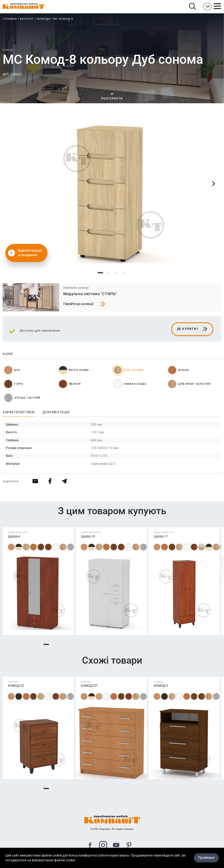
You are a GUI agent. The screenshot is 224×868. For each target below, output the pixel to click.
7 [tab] (93, 645)
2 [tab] (108, 273)
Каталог (27, 19)
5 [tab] (77, 645)
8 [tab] (101, 645)
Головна (10, 19)
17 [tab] (170, 645)
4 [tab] (124, 273)
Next (213, 184)
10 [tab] (116, 645)
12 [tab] (131, 645)
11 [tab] (124, 645)
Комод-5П (89, 686)
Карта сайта (112, 865)
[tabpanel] (112, 191)
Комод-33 (16, 686)
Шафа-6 (14, 537)
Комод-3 (161, 686)
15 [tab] (155, 645)
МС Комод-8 (63, 19)
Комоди (44, 19)
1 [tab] (101, 273)
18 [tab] (178, 645)
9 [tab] (108, 645)
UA (208, 7)
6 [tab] (85, 645)
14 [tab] (147, 645)
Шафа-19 (88, 537)
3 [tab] (116, 273)
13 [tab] (139, 645)
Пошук (193, 7)
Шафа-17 (161, 537)
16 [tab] (162, 645)
